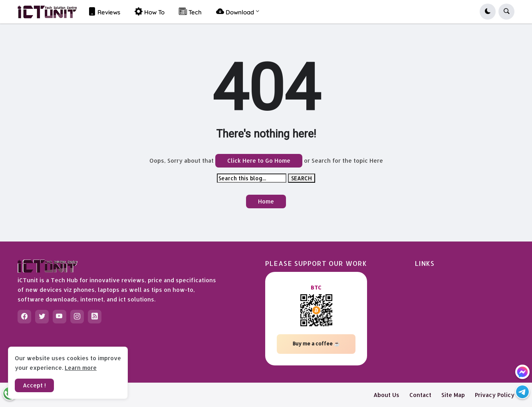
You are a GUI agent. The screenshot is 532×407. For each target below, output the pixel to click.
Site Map (453, 395)
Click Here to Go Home (259, 161)
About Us (386, 395)
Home (266, 201)
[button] (488, 12)
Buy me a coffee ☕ (316, 344)
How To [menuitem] (150, 11)
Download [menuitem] (235, 11)
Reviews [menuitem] (104, 11)
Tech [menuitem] (190, 11)
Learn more (81, 368)
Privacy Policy (495, 395)
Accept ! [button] (34, 385)
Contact (420, 395)
